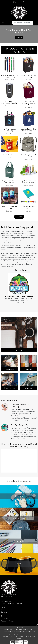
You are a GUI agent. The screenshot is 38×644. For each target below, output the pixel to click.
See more (19, 217)
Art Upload (5, 618)
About (3, 610)
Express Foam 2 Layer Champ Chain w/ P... (19, 296)
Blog (3, 616)
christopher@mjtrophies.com (12, 603)
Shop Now (19, 37)
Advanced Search (7, 621)
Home (3, 607)
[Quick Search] (23, 23)
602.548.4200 (6, 601)
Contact (4, 612)
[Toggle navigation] (3, 23)
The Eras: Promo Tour (20, 425)
